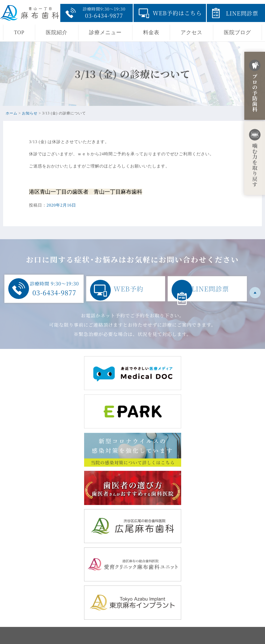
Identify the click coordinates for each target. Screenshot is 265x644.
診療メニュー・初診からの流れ (170, 598)
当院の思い (150, 581)
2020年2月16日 (61, 205)
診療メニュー (105, 32)
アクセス (192, 32)
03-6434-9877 (57, 613)
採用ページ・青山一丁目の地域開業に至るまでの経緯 (192, 606)
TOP (19, 32)
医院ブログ (237, 32)
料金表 (151, 32)
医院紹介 (57, 32)
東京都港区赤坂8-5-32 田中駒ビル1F (79, 583)
